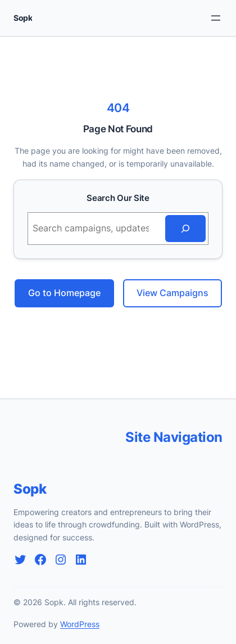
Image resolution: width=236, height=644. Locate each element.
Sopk (23, 18)
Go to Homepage (64, 293)
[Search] (185, 229)
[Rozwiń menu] (216, 18)
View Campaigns (173, 293)
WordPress (80, 624)
